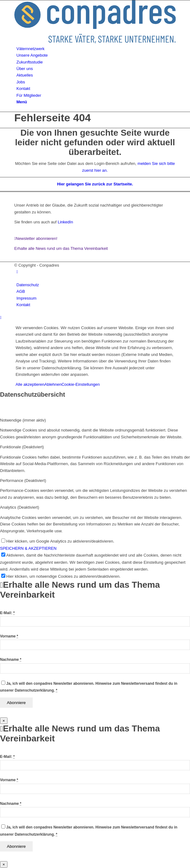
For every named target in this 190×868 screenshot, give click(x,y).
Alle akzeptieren (30, 384)
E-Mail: (7, 613)
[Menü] (22, 102)
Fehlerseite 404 (53, 118)
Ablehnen (53, 384)
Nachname (11, 660)
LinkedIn (65, 222)
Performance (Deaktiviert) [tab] (23, 481)
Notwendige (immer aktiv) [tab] (23, 420)
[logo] (95, 42)
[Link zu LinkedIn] (17, 272)
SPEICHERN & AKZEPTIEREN (28, 548)
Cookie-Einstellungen (81, 384)
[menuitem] (96, 49)
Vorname (9, 636)
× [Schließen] (4, 721)
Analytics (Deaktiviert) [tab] (20, 507)
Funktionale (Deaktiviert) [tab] (22, 447)
